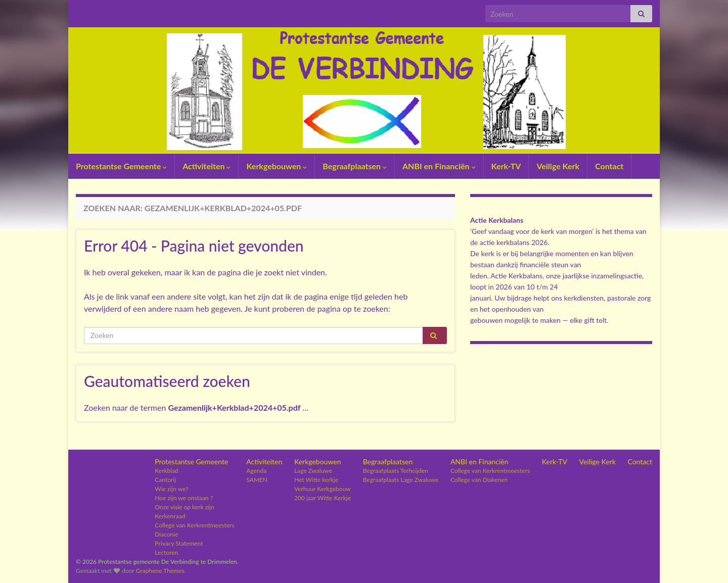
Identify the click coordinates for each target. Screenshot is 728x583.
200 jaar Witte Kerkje (323, 498)
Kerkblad (167, 471)
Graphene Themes (160, 571)
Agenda (256, 471)
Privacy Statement (179, 543)
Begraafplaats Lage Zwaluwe (401, 480)
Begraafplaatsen (355, 166)
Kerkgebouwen (277, 166)
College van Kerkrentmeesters (194, 525)
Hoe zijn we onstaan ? (184, 498)
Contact (609, 166)
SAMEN (257, 480)
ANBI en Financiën (439, 166)
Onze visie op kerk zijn (184, 507)
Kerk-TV (506, 166)
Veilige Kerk (558, 166)
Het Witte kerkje (316, 480)
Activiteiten (207, 166)
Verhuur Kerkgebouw (323, 489)
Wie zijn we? (171, 489)
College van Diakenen (479, 480)
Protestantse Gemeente (121, 166)
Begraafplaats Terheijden (396, 471)
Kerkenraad (170, 516)
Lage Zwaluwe (313, 471)
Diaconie (166, 534)
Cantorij (165, 480)
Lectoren (166, 552)
